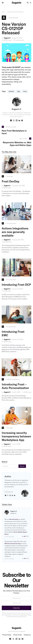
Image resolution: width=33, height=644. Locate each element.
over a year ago (10, 536)
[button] (31, 3)
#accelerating (14, 519)
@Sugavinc (13, 513)
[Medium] (22, 639)
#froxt (15, 532)
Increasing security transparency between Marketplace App (16, 436)
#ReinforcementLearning (13, 543)
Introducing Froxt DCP (16, 285)
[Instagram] (16, 639)
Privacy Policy (7, 635)
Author (8, 476)
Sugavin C (7, 38)
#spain (25, 532)
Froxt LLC (23, 631)
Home (3, 12)
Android (11, 91)
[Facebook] (10, 639)
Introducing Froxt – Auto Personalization (15, 386)
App (19, 91)
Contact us (27, 635)
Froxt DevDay (11, 181)
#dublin (20, 532)
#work (7, 534)
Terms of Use (17, 635)
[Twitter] (13, 639)
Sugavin (16, 3)
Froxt (25, 91)
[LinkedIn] (19, 639)
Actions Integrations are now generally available (15, 232)
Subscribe (17, 608)
